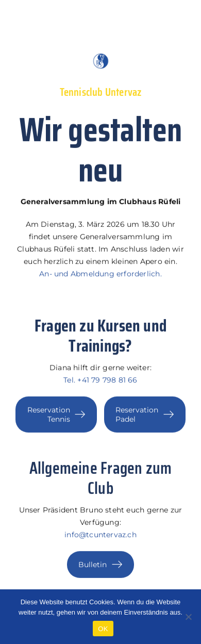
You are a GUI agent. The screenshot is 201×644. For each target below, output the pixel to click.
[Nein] (188, 617)
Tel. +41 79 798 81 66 (100, 381)
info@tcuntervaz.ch (100, 535)
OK (103, 629)
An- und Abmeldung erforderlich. (100, 275)
